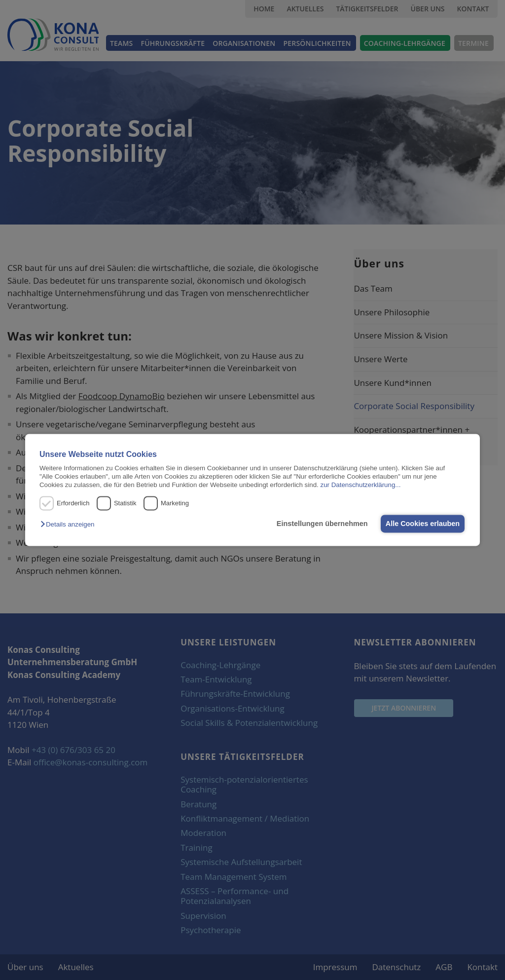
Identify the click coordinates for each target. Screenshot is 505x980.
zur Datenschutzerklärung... (360, 485)
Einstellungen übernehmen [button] (320, 524)
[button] (70, 524)
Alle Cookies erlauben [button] (422, 524)
